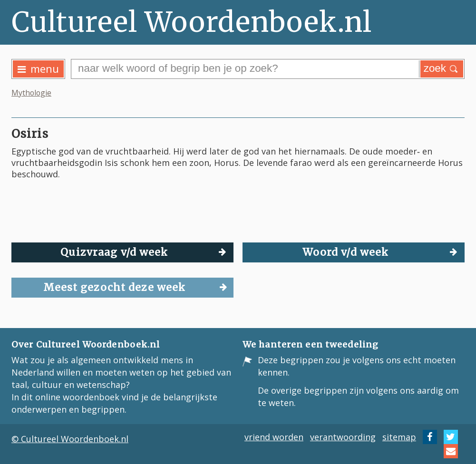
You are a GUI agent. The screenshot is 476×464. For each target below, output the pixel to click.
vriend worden (274, 437)
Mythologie (31, 93)
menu (38, 69)
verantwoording (343, 437)
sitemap (399, 437)
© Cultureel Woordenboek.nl (70, 439)
